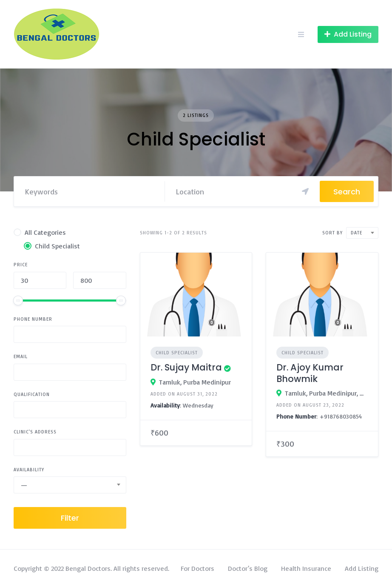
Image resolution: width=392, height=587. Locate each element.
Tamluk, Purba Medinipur (195, 382)
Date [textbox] (356, 233)
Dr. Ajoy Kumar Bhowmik (310, 373)
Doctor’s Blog (248, 568)
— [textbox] (24, 485)
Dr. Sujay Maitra (186, 367)
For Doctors (197, 568)
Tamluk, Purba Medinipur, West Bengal (326, 393)
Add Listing (362, 568)
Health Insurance (306, 568)
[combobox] (70, 485)
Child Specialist (177, 353)
